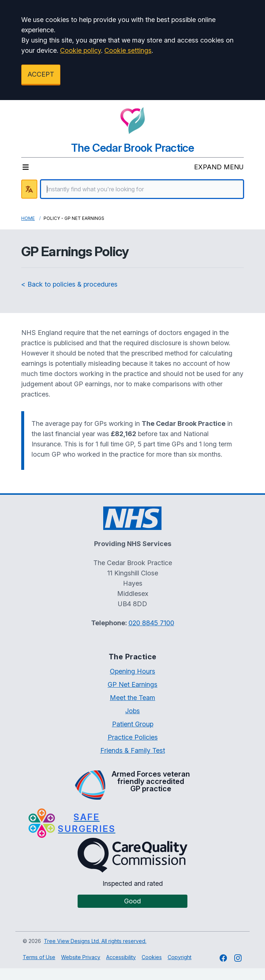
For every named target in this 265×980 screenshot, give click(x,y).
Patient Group (133, 724)
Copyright (180, 957)
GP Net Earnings (132, 684)
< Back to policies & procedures (69, 284)
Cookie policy (81, 50)
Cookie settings (128, 50)
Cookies (152, 957)
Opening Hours (132, 671)
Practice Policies (133, 737)
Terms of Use (39, 957)
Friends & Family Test (133, 750)
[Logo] (132, 121)
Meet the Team (132, 698)
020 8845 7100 (151, 623)
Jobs (132, 711)
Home (28, 218)
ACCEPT (41, 74)
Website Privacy (81, 957)
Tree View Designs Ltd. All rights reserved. (95, 941)
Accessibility (121, 957)
